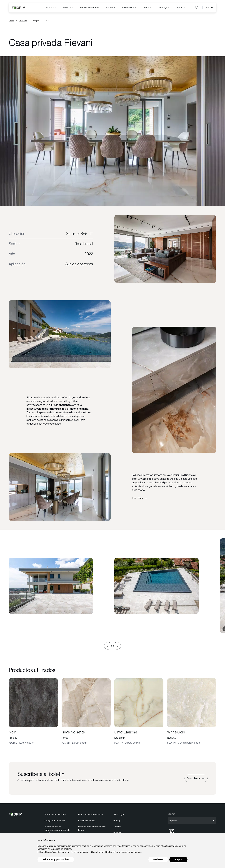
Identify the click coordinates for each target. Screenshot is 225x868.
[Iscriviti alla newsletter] (196, 778)
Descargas (163, 7)
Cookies (117, 827)
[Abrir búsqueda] (197, 7)
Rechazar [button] (158, 859)
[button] (108, 646)
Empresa (110, 7)
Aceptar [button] (178, 859)
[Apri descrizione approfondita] (140, 498)
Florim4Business (87, 821)
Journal (147, 7)
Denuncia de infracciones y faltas (92, 828)
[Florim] (19, 7)
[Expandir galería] (14, 609)
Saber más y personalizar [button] (56, 859)
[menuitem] (51, 8)
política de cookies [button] (62, 849)
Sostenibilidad (129, 7)
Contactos (181, 7)
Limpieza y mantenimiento (91, 814)
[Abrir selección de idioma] (210, 7)
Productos (51, 7)
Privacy (117, 821)
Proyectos (68, 7)
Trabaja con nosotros (54, 821)
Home (11, 21)
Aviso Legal (119, 814)
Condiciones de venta (55, 814)
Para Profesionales (90, 7)
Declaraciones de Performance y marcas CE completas (57, 830)
